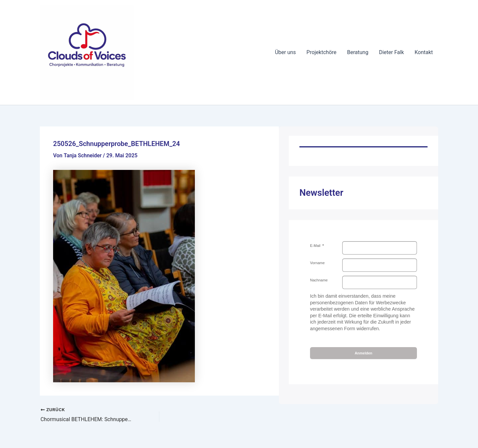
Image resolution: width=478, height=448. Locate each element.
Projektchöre (321, 52)
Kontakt (424, 52)
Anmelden (363, 353)
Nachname (319, 280)
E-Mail (316, 246)
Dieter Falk (392, 52)
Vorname (317, 263)
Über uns (285, 52)
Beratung (358, 52)
